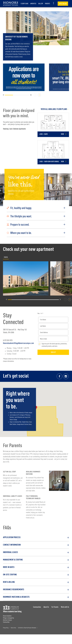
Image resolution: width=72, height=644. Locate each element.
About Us (46, 607)
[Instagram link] (66, 376)
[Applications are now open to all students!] (24, 77)
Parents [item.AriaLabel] (47, 4)
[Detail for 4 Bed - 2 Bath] (53, 125)
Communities (37, 607)
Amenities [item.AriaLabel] (33, 4)
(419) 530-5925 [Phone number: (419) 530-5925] (8, 340)
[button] (36, 208)
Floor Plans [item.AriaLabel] (25, 4)
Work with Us (65, 607)
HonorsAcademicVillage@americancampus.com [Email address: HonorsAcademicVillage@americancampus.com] (18, 343)
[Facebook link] (59, 376)
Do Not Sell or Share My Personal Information (27, 628)
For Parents (55, 607)
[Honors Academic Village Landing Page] (10, 4)
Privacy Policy (6, 628)
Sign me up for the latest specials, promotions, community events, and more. (54, 345)
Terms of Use (13, 628)
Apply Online (63, 4)
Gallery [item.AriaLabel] (41, 4)
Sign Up (53, 352)
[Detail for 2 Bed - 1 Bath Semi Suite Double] (53, 152)
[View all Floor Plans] (53, 109)
